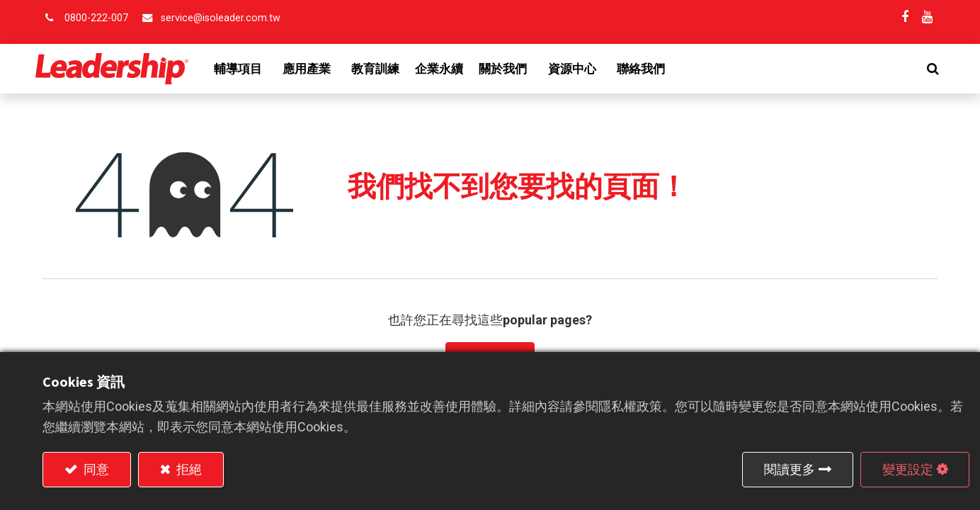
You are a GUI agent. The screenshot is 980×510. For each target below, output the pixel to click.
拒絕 (188, 469)
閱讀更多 (790, 469)
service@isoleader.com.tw (221, 18)
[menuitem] (383, 69)
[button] (926, 69)
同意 (95, 469)
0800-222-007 (96, 18)
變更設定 (908, 469)
